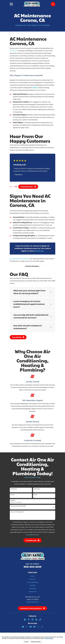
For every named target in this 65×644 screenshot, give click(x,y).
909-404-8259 (32, 567)
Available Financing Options (32, 608)
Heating (33, 585)
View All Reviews (28, 187)
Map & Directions (32, 602)
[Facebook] (29, 619)
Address (13, 500)
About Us (32, 579)
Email (35, 495)
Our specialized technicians (19, 259)
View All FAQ (18, 337)
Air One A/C (14, 51)
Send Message (32, 540)
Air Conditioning (33, 582)
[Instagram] (32, 619)
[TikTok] (40, 619)
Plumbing (33, 588)
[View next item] (15, 187)
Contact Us (32, 592)
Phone (12, 495)
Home (32, 576)
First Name (14, 489)
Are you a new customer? (18, 506)
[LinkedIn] (36, 619)
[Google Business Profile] (25, 619)
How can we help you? (17, 512)
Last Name (37, 489)
